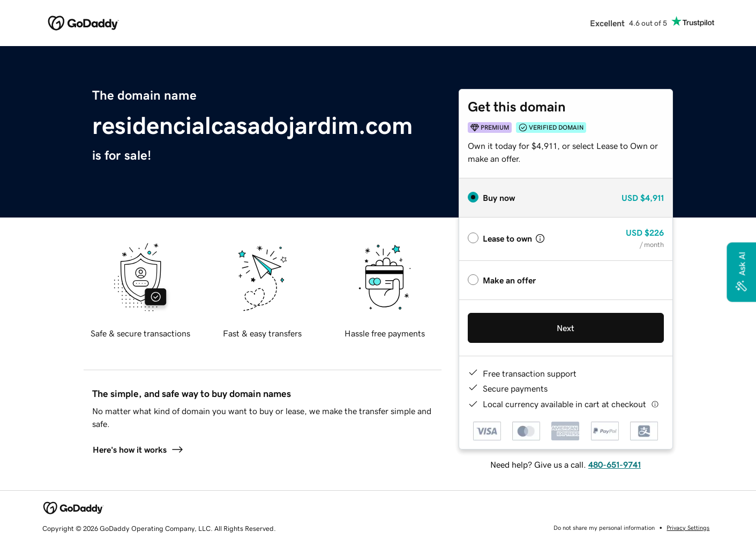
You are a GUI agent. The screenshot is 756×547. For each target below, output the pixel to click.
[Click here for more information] (655, 404)
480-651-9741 (615, 464)
